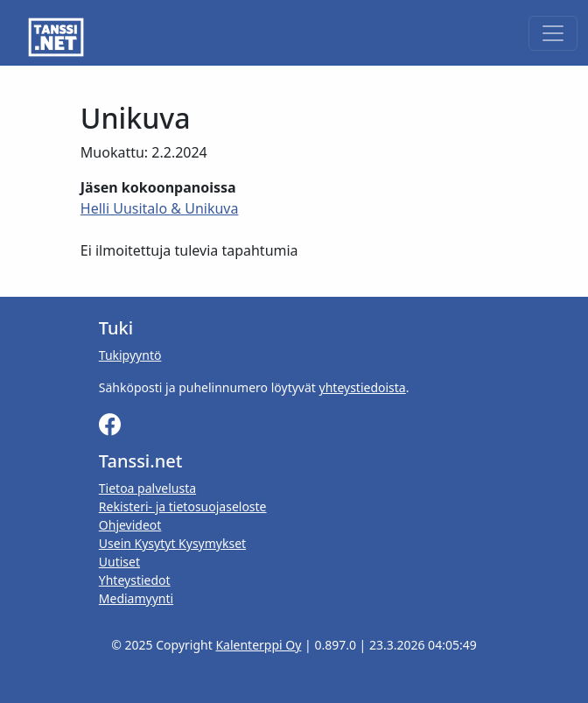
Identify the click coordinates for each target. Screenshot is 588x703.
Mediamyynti (136, 598)
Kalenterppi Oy (258, 645)
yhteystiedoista (363, 387)
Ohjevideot (130, 525)
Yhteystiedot (135, 580)
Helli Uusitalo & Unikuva (160, 208)
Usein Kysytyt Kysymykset (172, 543)
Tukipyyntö (130, 355)
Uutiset (119, 562)
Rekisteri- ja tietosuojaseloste (183, 506)
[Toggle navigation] (553, 33)
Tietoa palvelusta (147, 488)
